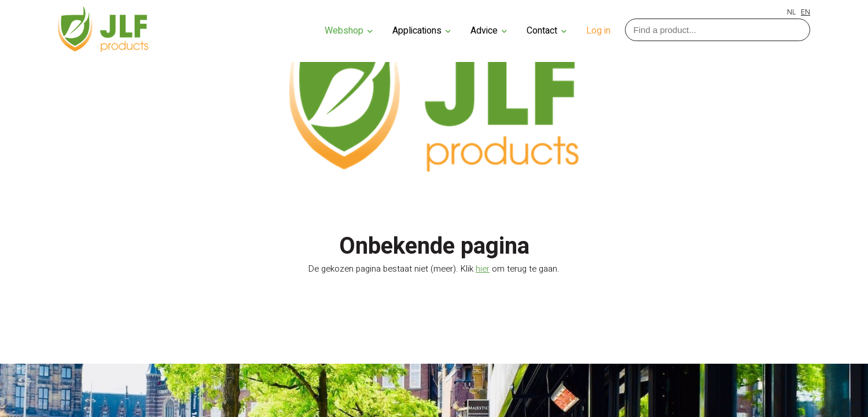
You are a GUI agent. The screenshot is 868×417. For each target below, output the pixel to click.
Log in (598, 31)
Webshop (349, 31)
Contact (547, 31)
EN (806, 12)
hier (483, 269)
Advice (489, 31)
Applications (422, 31)
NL (791, 12)
